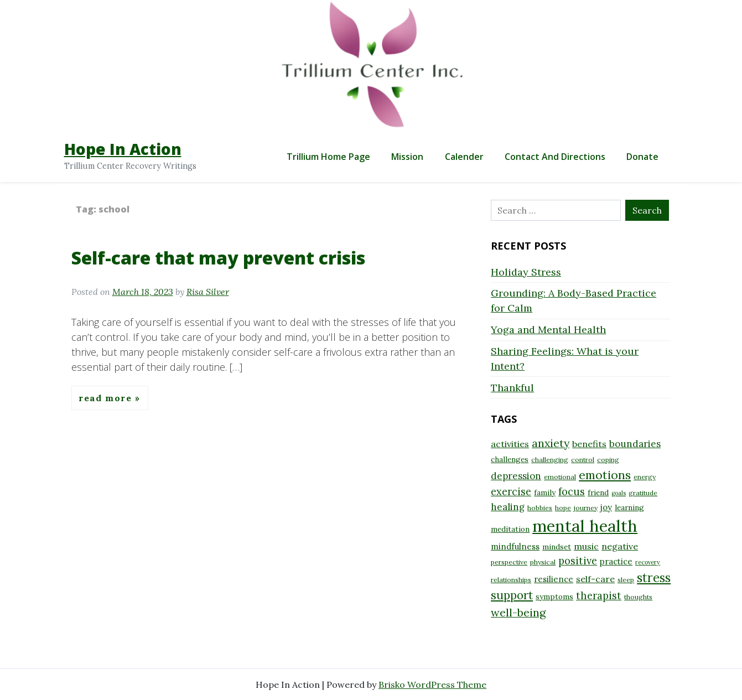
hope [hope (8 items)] (563, 508)
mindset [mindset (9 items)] (557, 547)
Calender (464, 157)
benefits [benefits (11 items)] (589, 444)
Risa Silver (208, 292)
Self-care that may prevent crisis (218, 258)
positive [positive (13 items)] (578, 561)
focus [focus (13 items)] (572, 492)
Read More (107, 398)
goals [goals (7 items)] (619, 493)
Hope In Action (123, 149)
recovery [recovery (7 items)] (648, 562)
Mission (407, 157)
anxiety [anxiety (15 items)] (551, 443)
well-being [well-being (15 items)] (518, 612)
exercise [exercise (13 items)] (511, 492)
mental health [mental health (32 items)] (585, 526)
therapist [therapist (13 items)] (599, 596)
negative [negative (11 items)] (620, 546)
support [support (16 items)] (512, 595)
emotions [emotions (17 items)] (605, 475)
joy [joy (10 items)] (606, 507)
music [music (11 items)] (586, 546)
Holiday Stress (526, 272)
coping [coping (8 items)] (608, 460)
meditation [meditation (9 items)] (510, 529)
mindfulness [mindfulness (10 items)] (515, 546)
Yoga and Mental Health (548, 330)
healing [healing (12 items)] (508, 507)
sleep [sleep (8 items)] (626, 580)
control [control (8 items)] (583, 460)
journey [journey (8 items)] (586, 508)
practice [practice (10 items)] (616, 561)
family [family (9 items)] (545, 492)
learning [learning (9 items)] (629, 507)
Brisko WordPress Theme (432, 685)
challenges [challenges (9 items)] (510, 459)
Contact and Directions (555, 157)
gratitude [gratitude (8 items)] (643, 493)
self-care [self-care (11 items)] (595, 579)
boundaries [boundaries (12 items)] (635, 444)
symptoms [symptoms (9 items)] (554, 597)
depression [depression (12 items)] (516, 476)
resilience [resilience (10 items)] (554, 579)
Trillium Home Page (328, 157)
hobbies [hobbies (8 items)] (540, 508)
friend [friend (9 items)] (598, 492)
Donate (642, 157)
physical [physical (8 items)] (543, 562)
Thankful (512, 388)
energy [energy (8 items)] (645, 477)
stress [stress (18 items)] (654, 578)
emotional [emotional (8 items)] (560, 477)
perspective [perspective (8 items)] (509, 562)
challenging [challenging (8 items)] (550, 460)
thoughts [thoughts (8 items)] (638, 597)
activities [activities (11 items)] (510, 444)
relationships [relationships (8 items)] (511, 580)
